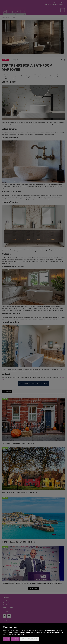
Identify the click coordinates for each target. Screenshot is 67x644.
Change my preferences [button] (30, 639)
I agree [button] (7, 639)
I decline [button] (15, 639)
